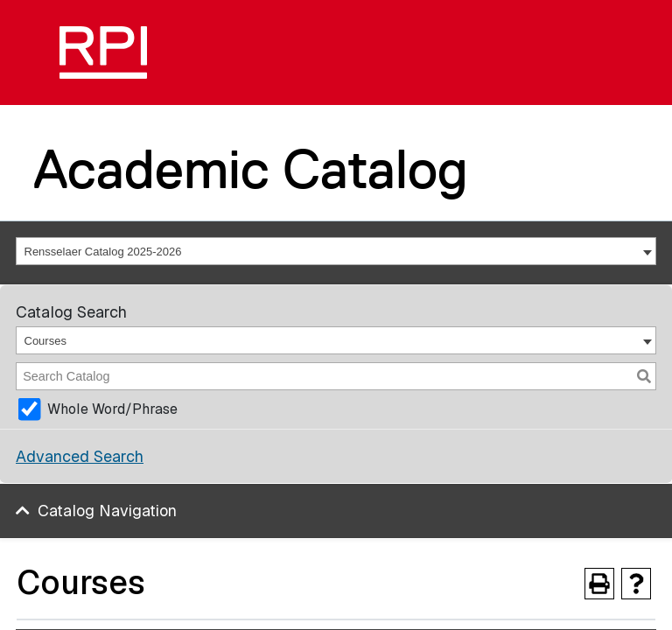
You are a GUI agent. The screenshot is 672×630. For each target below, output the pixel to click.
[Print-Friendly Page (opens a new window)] (599, 584)
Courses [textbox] (45, 341)
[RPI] (103, 52)
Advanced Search (80, 456)
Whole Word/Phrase (112, 409)
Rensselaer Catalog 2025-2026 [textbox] (103, 252)
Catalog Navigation (107, 511)
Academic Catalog (251, 169)
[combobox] (336, 251)
